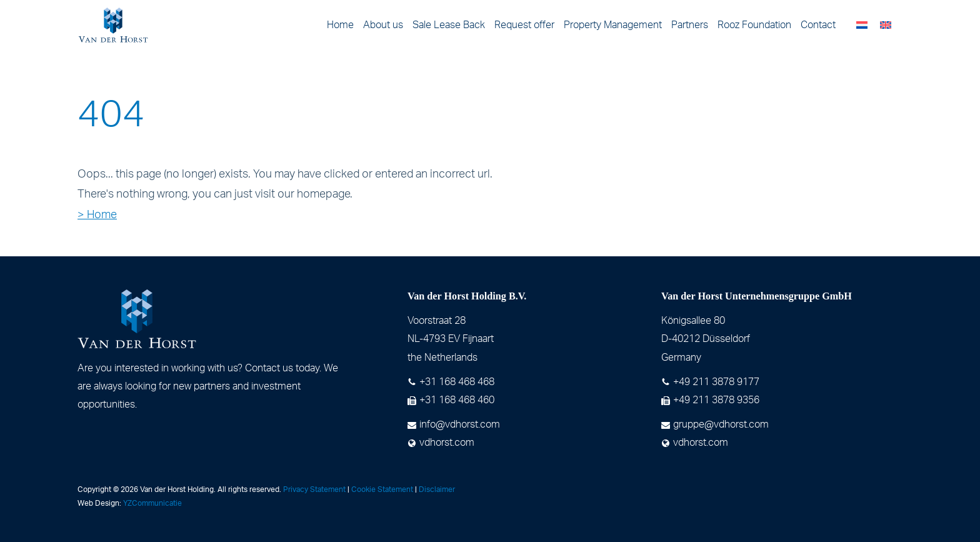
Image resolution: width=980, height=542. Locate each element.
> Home (97, 215)
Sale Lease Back (449, 25)
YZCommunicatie (152, 503)
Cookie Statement (382, 489)
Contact (818, 25)
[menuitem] (862, 25)
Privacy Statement (314, 489)
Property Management (613, 25)
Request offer (524, 25)
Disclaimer (437, 489)
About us (383, 25)
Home (340, 25)
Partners (690, 25)
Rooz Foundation (754, 25)
